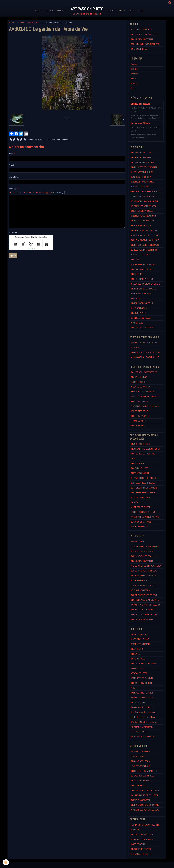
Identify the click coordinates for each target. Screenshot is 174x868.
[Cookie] (6, 862)
